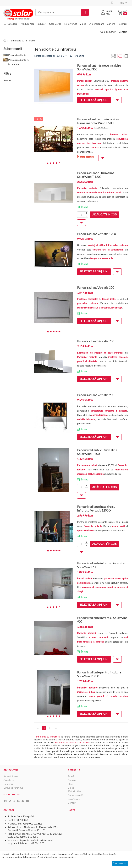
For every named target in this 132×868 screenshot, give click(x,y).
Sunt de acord (120, 863)
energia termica (99, 415)
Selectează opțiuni (94, 100)
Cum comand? (75, 795)
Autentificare (10, 777)
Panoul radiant (85, 81)
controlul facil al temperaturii (108, 250)
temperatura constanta (102, 258)
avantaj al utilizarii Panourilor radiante (108, 246)
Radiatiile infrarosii (87, 633)
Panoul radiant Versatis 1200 (97, 234)
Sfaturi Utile (74, 792)
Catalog (72, 780)
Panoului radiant (119, 135)
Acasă (71, 777)
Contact (72, 803)
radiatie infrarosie (86, 419)
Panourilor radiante (87, 357)
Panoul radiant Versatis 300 (96, 288)
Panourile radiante (87, 189)
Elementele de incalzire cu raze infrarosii (100, 353)
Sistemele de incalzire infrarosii (72, 743)
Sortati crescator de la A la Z (50, 56)
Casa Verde (74, 799)
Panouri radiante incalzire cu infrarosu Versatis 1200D (96, 509)
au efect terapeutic (99, 638)
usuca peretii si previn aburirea (108, 697)
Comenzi (8, 784)
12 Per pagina (78, 56)
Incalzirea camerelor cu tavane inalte (96, 299)
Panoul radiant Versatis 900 (96, 395)
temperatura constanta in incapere (109, 411)
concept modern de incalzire (92, 193)
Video (71, 788)
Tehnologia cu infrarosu (47, 737)
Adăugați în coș (104, 214)
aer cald (95, 148)
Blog (70, 784)
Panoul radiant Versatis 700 (96, 341)
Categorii (10, 24)
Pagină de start (5, 41)
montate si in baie (86, 692)
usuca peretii (119, 527)
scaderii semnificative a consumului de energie (100, 308)
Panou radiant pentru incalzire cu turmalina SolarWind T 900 (99, 121)
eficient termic (115, 193)
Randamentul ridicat (87, 466)
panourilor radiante (87, 304)
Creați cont (9, 780)
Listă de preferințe (13, 788)
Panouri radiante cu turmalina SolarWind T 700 (97, 452)
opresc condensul (86, 531)
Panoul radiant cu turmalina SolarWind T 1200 (96, 175)
